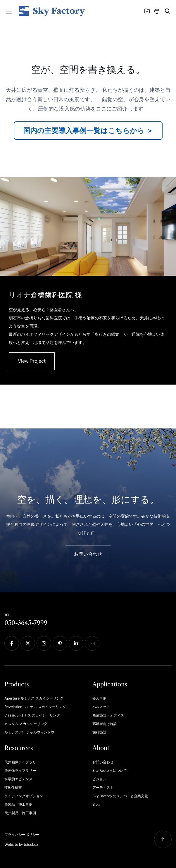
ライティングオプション (24, 796)
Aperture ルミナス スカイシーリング (34, 698)
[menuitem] (44, 698)
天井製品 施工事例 (20, 813)
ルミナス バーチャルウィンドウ (29, 732)
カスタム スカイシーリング (26, 724)
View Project (32, 361)
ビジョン (99, 779)
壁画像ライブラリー (20, 770)
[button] (168, 11)
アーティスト (103, 787)
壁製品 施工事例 (18, 804)
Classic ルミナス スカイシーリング (32, 715)
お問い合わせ (103, 762)
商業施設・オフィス (108, 715)
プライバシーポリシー (22, 835)
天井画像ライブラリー (22, 762)
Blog (96, 804)
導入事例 (99, 698)
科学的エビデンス (18, 779)
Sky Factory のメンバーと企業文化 (120, 796)
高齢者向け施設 (105, 724)
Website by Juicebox (21, 844)
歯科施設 (99, 732)
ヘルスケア (101, 707)
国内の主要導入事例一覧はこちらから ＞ (88, 131)
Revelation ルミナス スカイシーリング (35, 707)
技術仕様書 (13, 787)
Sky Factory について (110, 770)
